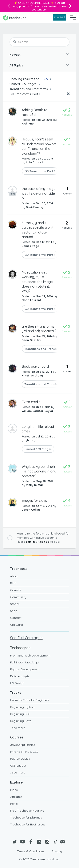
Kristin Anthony (32, 375)
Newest (15, 55)
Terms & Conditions (31, 851)
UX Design (17, 683)
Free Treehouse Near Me (27, 811)
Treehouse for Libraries (26, 817)
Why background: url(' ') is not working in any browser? (39, 471)
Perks (14, 804)
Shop (14, 611)
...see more (18, 728)
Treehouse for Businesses (28, 824)
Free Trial (60, 17)
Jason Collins (31, 510)
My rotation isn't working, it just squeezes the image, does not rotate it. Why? (38, 282)
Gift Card (16, 625)
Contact (16, 618)
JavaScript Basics (23, 745)
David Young (35, 207)
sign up (44, 542)
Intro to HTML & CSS (24, 752)
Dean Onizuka (31, 340)
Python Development (25, 669)
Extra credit (31, 402)
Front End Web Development (30, 655)
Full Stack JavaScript (25, 662)
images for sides (34, 501)
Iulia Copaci (34, 162)
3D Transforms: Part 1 (25, 94)
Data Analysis (20, 676)
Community (18, 597)
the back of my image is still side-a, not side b (39, 193)
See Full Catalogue (26, 638)
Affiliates (16, 797)
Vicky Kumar (35, 485)
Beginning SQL (20, 714)
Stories (15, 604)
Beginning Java (21, 721)
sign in (30, 542)
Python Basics (20, 759)
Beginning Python (22, 707)
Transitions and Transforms (29, 89)
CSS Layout (18, 766)
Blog (13, 583)
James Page (30, 246)
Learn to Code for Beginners (30, 700)
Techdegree (20, 648)
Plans (14, 790)
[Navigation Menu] (73, 17)
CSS (45, 79)
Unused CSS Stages (23, 84)
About (14, 576)
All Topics (16, 65)
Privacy (57, 851)
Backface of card (35, 366)
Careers (16, 590)
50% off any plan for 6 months (39, 4)
